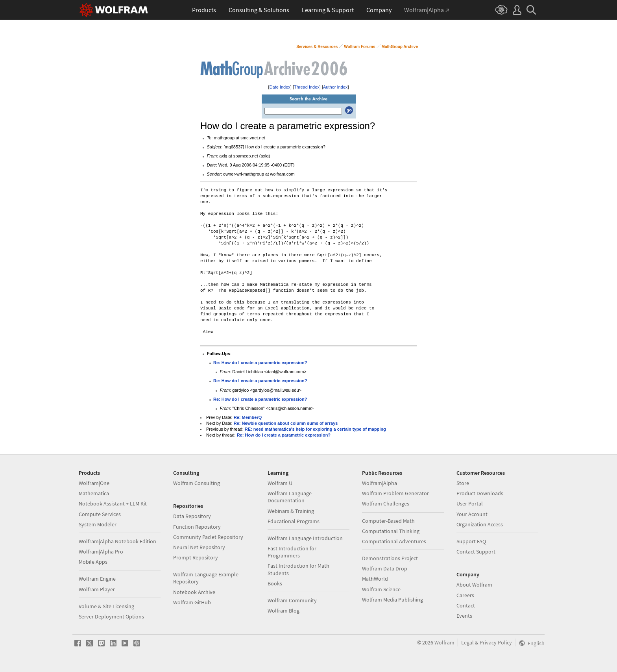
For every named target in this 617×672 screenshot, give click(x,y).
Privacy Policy (496, 642)
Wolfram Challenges (386, 504)
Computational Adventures (394, 541)
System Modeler (98, 524)
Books (275, 583)
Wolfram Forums (359, 47)
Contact (466, 605)
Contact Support (476, 552)
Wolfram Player (97, 589)
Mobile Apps (93, 562)
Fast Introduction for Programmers (292, 552)
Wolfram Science (381, 589)
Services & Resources (317, 47)
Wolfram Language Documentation (290, 497)
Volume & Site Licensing (106, 606)
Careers (465, 595)
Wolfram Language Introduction (305, 538)
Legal (467, 642)
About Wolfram (474, 585)
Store (463, 483)
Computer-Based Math (388, 521)
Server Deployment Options (111, 616)
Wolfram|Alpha (380, 483)
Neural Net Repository (199, 547)
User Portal (470, 504)
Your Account (472, 514)
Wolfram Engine (97, 579)
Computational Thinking (391, 531)
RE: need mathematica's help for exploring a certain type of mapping (315, 429)
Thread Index (307, 87)
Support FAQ (471, 541)
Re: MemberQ (248, 417)
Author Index (335, 87)
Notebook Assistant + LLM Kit (113, 504)
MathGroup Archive (400, 47)
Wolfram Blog (284, 611)
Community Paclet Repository (208, 537)
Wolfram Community (292, 600)
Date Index (280, 87)
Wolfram (444, 642)
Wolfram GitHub (192, 602)
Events (464, 616)
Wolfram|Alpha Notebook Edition (117, 541)
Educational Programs (294, 521)
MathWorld (375, 579)
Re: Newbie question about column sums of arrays (286, 423)
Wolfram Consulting (197, 483)
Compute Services (100, 514)
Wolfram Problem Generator (395, 493)
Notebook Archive (194, 592)
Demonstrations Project (390, 558)
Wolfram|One (94, 483)
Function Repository (197, 527)
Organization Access (480, 524)
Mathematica (94, 493)
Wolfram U (280, 483)
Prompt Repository (196, 557)
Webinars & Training (291, 511)
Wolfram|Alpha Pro (101, 552)
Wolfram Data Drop (385, 568)
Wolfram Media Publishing (393, 600)
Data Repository (192, 516)
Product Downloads (480, 493)
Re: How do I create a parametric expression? (260, 363)
